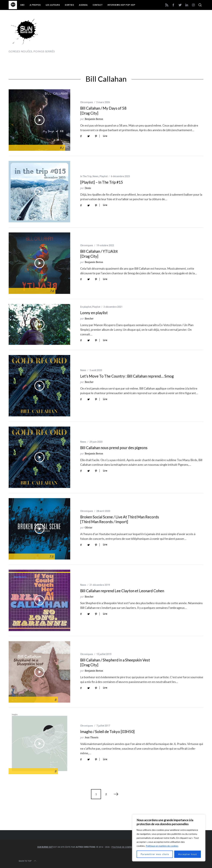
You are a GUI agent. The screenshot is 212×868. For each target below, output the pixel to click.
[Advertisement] (143, 34)
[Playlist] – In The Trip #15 (102, 182)
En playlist (86, 307)
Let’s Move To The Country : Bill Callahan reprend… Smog (127, 376)
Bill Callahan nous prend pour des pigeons (114, 448)
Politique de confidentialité (126, 847)
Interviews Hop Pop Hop (121, 5)
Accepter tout (188, 854)
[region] (169, 838)
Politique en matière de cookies (162, 846)
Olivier (88, 528)
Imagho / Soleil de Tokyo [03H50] (107, 732)
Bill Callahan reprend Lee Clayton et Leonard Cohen (122, 591)
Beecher (89, 319)
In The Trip (86, 176)
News (96, 176)
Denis (88, 188)
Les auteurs (53, 5)
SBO (22, 5)
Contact (98, 5)
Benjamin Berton (94, 119)
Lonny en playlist (94, 313)
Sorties (69, 5)
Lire (105, 136)
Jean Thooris (92, 737)
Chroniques (87, 102)
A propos (35, 5)
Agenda (83, 5)
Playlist (104, 176)
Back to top (28, 861)
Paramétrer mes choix (155, 854)
